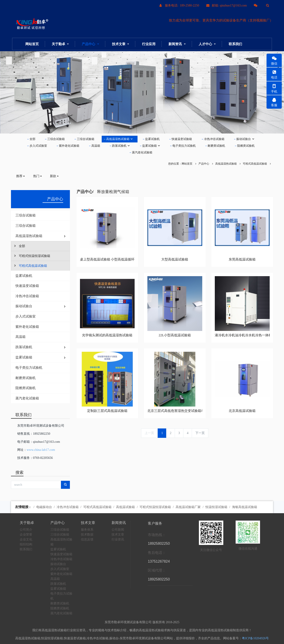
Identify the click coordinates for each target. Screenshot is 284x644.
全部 (32, 139)
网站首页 (32, 44)
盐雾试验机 (152, 139)
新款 (55, 176)
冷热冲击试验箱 (214, 139)
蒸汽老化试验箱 (142, 152)
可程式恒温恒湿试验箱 (32, 256)
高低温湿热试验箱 (120, 139)
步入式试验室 (38, 146)
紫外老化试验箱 (69, 146)
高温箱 (96, 146)
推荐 (21, 176)
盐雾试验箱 (151, 146)
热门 (38, 176)
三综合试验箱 (56, 139)
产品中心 (204, 164)
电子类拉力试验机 (184, 146)
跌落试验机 (121, 146)
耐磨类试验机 (216, 146)
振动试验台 (245, 139)
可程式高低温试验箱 (255, 164)
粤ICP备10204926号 (255, 638)
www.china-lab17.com (41, 450)
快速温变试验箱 (182, 139)
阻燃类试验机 (246, 146)
